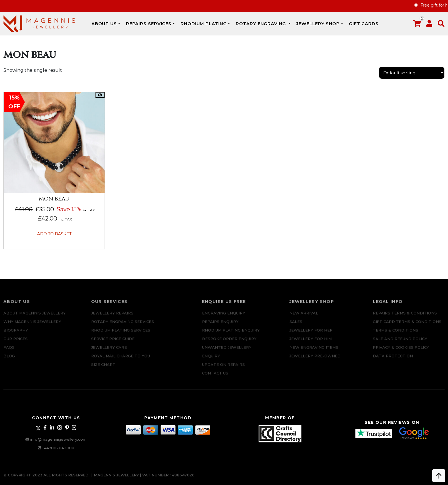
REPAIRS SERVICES (149, 24)
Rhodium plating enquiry (231, 334)
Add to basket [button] (54, 234)
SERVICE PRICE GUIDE (113, 343)
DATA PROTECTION (393, 360)
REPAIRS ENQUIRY (220, 325)
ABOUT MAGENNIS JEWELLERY (35, 317)
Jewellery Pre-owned (315, 360)
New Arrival (304, 317)
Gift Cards (364, 24)
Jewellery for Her (311, 334)
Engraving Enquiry (224, 317)
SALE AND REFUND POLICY (400, 343)
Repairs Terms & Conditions (405, 317)
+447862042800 (58, 448)
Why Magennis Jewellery (32, 325)
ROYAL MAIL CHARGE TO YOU (121, 360)
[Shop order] (412, 73)
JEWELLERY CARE (109, 351)
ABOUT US (104, 24)
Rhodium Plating (204, 24)
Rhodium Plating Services (121, 334)
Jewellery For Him (311, 343)
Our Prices (16, 343)
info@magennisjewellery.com (58, 439)
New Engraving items (314, 351)
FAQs (9, 351)
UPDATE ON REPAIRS (223, 368)
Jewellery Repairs (112, 317)
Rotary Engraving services (123, 325)
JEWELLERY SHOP (318, 24)
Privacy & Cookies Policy (401, 351)
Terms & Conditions (396, 334)
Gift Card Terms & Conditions (407, 325)
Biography (16, 334)
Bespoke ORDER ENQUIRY (229, 343)
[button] (441, 25)
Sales (296, 325)
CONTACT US (215, 377)
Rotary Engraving (261, 24)
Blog (9, 360)
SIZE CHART (103, 368)
